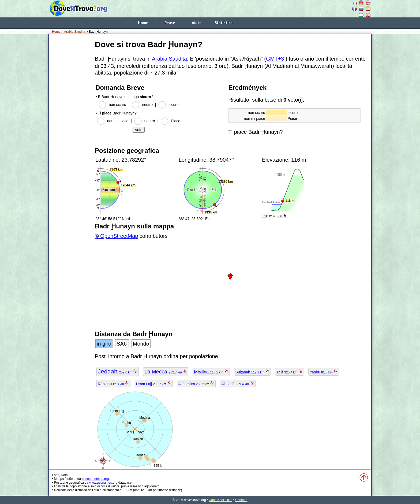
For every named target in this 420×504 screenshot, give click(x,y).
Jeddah (118, 371)
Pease (170, 23)
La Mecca (166, 372)
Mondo (141, 344)
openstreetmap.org (95, 479)
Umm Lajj (154, 384)
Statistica (224, 23)
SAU (122, 344)
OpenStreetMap (119, 236)
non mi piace (118, 121)
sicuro (173, 105)
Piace (176, 121)
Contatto (241, 500)
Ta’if (290, 372)
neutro (147, 105)
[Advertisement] (71, 118)
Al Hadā (238, 384)
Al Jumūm (196, 384)
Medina (211, 372)
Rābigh (113, 384)
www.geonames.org (103, 483)
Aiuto (197, 23)
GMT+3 (275, 59)
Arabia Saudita (75, 32)
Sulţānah (253, 372)
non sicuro (117, 105)
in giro (104, 344)
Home (143, 23)
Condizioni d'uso (221, 500)
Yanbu (324, 372)
